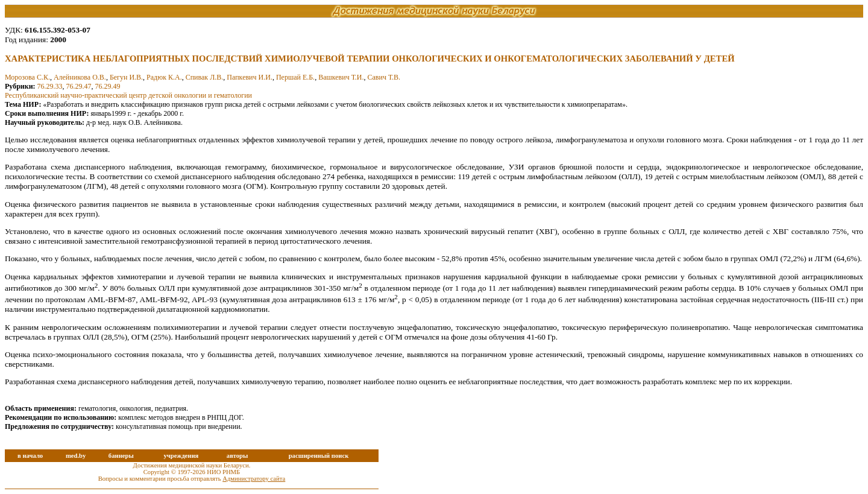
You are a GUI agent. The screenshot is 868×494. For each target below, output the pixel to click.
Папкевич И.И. (250, 77)
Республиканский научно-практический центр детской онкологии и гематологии (128, 95)
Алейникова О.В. (80, 77)
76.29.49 (108, 86)
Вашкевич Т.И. (341, 77)
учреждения (181, 456)
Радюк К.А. (164, 77)
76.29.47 (79, 86)
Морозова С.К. (27, 77)
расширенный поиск (319, 456)
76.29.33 (50, 86)
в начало (30, 456)
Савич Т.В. (384, 77)
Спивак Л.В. (205, 77)
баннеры (121, 456)
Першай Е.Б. (295, 77)
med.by (76, 456)
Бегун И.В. (126, 77)
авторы (237, 456)
